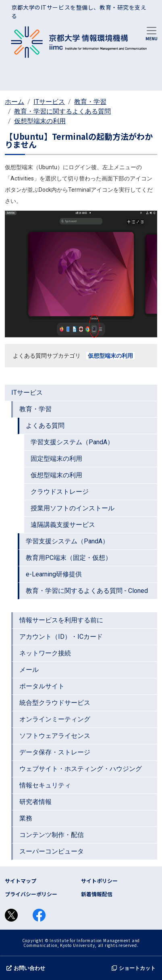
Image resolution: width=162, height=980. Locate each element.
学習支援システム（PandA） (72, 442)
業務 (26, 818)
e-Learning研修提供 (54, 574)
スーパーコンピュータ (52, 851)
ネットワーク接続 (45, 653)
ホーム (15, 102)
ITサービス (49, 102)
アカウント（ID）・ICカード (61, 637)
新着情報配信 (97, 894)
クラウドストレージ (60, 492)
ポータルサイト (42, 686)
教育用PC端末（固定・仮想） (69, 558)
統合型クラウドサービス (55, 703)
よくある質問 (45, 426)
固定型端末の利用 (56, 459)
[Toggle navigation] (152, 33)
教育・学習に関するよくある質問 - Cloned (87, 591)
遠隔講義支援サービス (63, 525)
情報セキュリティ (45, 785)
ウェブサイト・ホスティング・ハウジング (81, 769)
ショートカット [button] (134, 968)
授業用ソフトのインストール (73, 508)
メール (29, 670)
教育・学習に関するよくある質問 (62, 111)
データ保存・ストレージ (55, 752)
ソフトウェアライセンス (55, 736)
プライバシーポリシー (31, 894)
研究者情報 (35, 802)
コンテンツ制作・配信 (52, 835)
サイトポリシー (99, 881)
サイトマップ (21, 881)
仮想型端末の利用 (40, 121)
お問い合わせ (26, 968)
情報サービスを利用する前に (61, 620)
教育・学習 (90, 102)
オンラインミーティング (55, 719)
